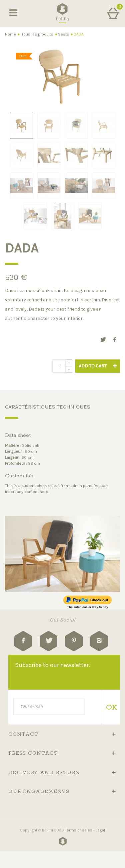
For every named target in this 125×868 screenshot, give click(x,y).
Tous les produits (37, 34)
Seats (63, 34)
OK (110, 708)
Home (10, 34)
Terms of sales (79, 830)
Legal (100, 830)
